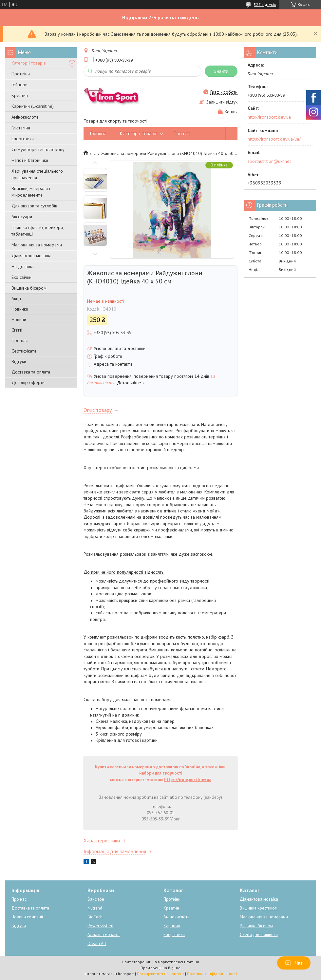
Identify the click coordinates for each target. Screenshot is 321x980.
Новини (19, 319)
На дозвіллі (23, 266)
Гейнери (19, 85)
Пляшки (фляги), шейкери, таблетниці (38, 231)
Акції (16, 298)
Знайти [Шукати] (221, 71)
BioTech (95, 917)
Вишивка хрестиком (259, 908)
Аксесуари (22, 217)
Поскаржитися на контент (160, 974)
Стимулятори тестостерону (38, 149)
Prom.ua (192, 962)
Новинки (20, 309)
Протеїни (21, 74)
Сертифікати (24, 351)
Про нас (19, 340)
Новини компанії (27, 917)
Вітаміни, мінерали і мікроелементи (31, 192)
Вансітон (96, 899)
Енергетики (23, 139)
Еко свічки (21, 277)
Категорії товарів (29, 63)
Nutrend (95, 908)
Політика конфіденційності (212, 974)
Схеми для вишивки (259, 935)
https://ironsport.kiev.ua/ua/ (274, 139)
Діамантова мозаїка (31, 256)
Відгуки (19, 361)
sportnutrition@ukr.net (269, 161)
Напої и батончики (30, 160)
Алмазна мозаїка (104, 935)
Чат (294, 963)
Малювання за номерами (37, 245)
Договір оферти (28, 382)
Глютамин (21, 128)
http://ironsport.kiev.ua (269, 117)
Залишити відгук (222, 102)
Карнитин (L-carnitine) (33, 106)
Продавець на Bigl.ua (160, 968)
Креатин (20, 95)
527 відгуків (265, 4)
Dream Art (97, 943)
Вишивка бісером (29, 288)
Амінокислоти (25, 117)
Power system (100, 926)
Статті (17, 330)
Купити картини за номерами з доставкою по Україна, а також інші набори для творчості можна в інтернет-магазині (161, 773)
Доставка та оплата (31, 372)
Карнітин (172, 926)
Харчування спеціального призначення (37, 174)
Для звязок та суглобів (34, 206)
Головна (98, 134)
